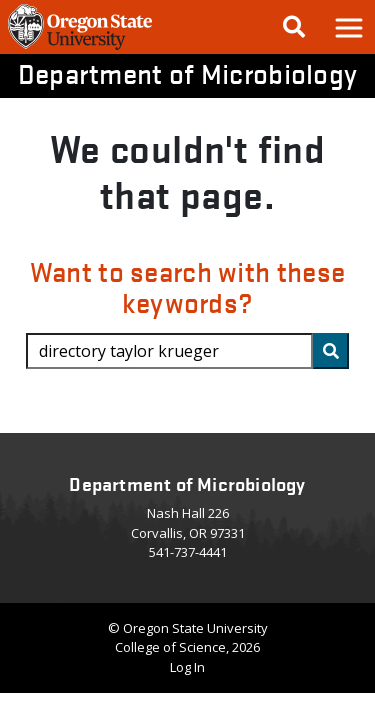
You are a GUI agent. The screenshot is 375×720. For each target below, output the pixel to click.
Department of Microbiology (188, 73)
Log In (187, 667)
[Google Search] (294, 27)
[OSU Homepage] (80, 48)
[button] (348, 27)
